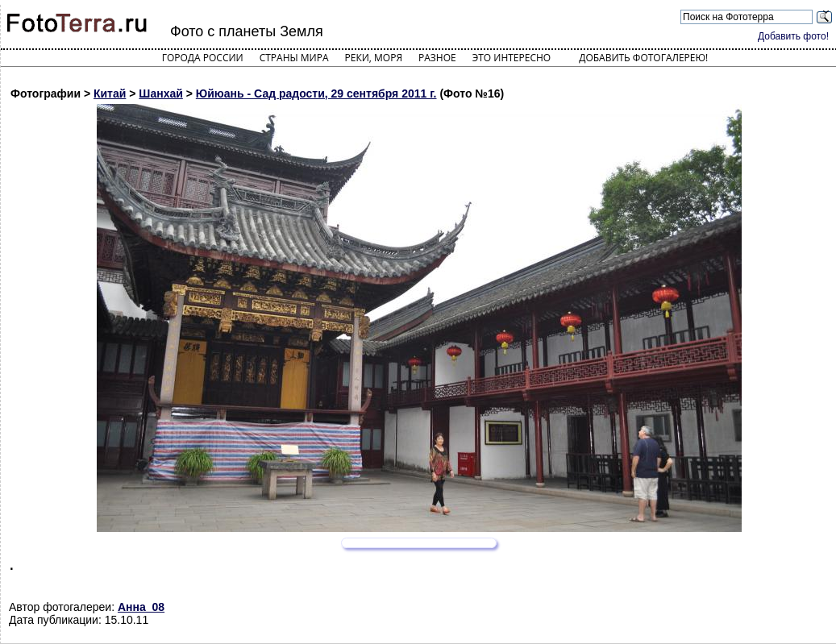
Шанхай (161, 93)
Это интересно (512, 58)
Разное (437, 58)
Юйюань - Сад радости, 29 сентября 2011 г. (316, 93)
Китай (110, 93)
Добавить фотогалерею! (643, 58)
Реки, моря (374, 58)
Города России (203, 58)
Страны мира (294, 58)
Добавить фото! (793, 36)
